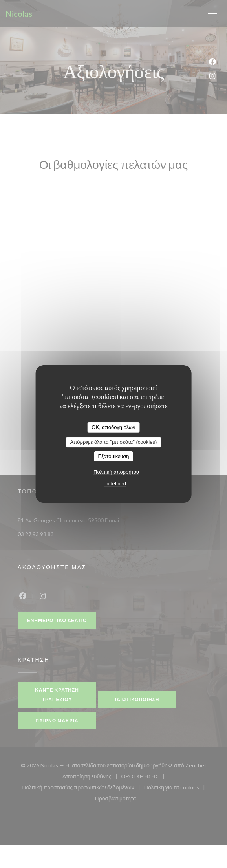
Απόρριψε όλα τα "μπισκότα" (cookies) (114, 442)
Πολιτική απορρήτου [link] (116, 472)
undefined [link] (115, 484)
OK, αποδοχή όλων (113, 427)
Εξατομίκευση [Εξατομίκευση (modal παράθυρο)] (114, 456)
